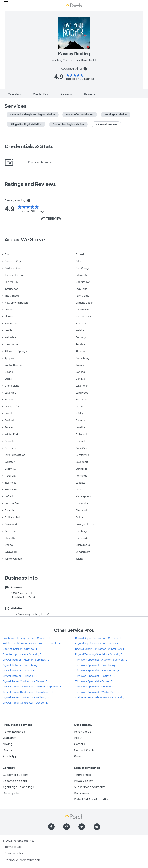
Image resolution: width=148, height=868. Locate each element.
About (78, 738)
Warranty (9, 738)
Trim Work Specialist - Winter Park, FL (97, 692)
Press (78, 756)
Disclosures (82, 793)
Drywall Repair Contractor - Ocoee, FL (25, 703)
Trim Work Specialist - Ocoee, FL (94, 681)
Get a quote (11, 793)
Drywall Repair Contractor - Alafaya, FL (25, 681)
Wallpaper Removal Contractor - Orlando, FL (101, 697)
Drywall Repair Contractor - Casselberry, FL (28, 692)
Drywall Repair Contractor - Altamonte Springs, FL (32, 687)
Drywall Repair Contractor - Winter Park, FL (100, 649)
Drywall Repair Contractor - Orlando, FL (98, 638)
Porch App (10, 756)
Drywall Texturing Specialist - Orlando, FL (99, 654)
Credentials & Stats (29, 146)
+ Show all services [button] (106, 124)
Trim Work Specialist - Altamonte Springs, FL (101, 660)
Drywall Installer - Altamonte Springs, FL (26, 660)
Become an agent (15, 781)
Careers (79, 744)
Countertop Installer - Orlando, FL (22, 654)
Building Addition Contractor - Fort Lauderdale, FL (32, 644)
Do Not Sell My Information (92, 799)
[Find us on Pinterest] (66, 827)
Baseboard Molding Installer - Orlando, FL (26, 638)
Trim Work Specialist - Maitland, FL (95, 676)
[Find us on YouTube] (97, 827)
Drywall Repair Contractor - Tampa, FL (97, 644)
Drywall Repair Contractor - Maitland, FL (26, 697)
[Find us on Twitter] (82, 827)
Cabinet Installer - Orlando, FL (20, 649)
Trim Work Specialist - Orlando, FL (95, 687)
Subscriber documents (90, 787)
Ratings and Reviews (30, 184)
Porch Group (83, 732)
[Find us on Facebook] (51, 827)
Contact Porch (84, 750)
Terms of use (82, 775)
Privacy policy (83, 781)
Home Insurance (14, 732)
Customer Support (16, 775)
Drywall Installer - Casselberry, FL (22, 665)
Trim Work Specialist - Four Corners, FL (98, 671)
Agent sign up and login (19, 787)
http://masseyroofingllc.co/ (30, 614)
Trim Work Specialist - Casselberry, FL (97, 665)
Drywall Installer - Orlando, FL (20, 676)
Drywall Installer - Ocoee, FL (19, 671)
